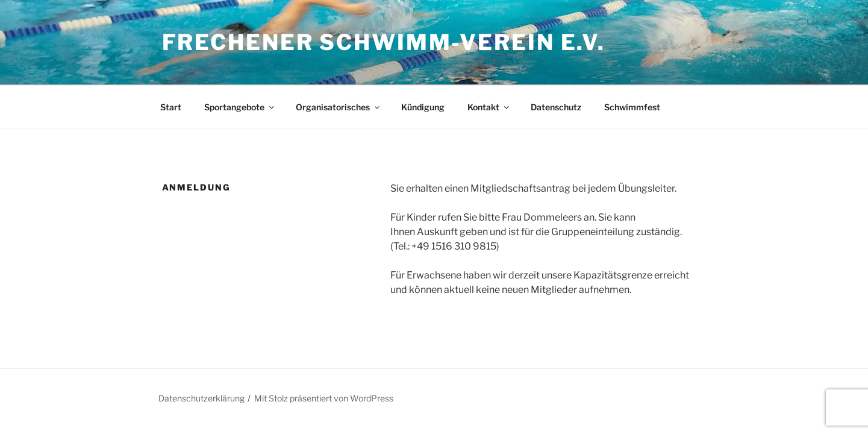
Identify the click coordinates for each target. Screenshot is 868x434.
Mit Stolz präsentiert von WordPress (324, 398)
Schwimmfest (632, 107)
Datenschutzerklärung (201, 398)
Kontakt (489, 107)
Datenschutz (556, 107)
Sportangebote (240, 107)
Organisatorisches (339, 107)
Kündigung (423, 107)
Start (171, 107)
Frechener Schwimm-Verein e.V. (384, 42)
